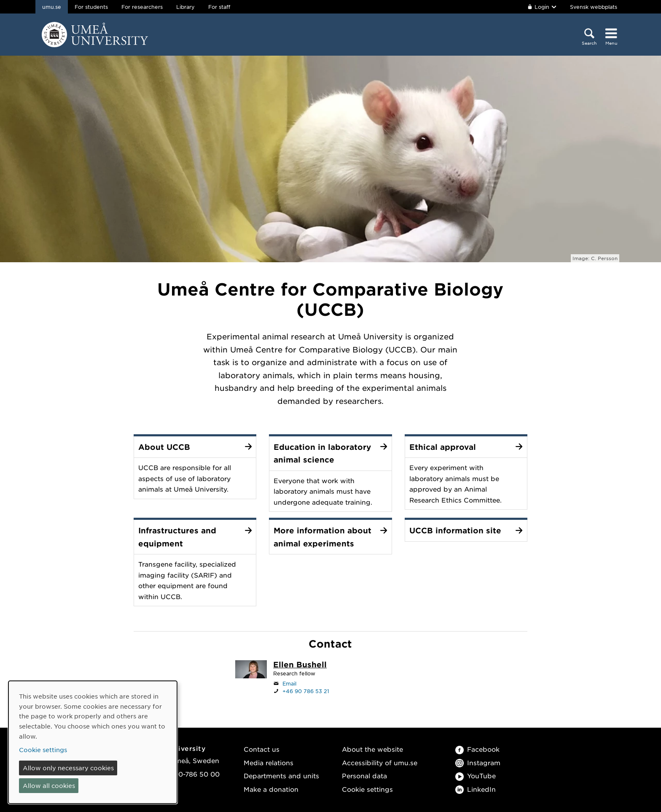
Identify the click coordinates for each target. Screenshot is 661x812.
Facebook (477, 749)
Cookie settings (367, 789)
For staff (219, 7)
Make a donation (271, 789)
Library (185, 7)
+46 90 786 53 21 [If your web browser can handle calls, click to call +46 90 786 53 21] (306, 691)
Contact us (262, 749)
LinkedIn (476, 789)
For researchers (142, 7)
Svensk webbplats (594, 7)
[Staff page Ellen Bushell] (300, 665)
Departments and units (281, 776)
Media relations (269, 762)
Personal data (364, 776)
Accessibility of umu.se (380, 762)
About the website (372, 749)
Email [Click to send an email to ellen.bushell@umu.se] (289, 683)
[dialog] (93, 742)
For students (91, 7)
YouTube (476, 776)
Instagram (478, 762)
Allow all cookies (49, 785)
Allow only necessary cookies (68, 768)
